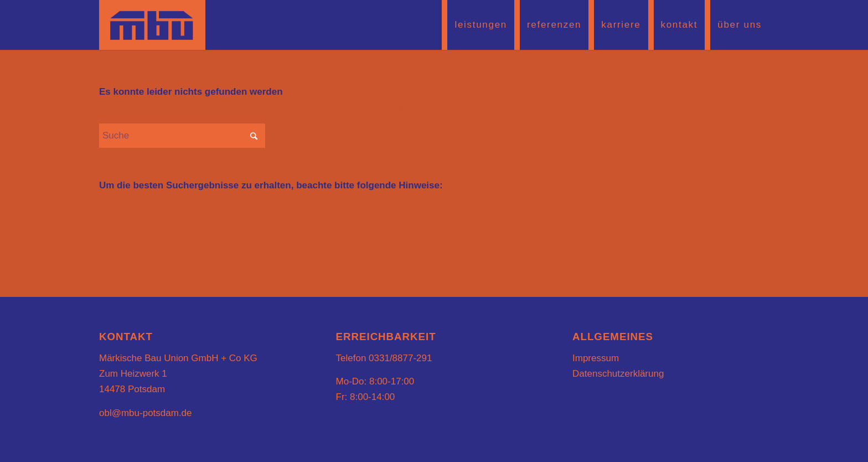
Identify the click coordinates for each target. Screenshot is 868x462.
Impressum (596, 358)
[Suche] (182, 136)
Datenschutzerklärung (618, 374)
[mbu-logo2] (152, 25)
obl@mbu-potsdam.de (146, 413)
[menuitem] (478, 25)
